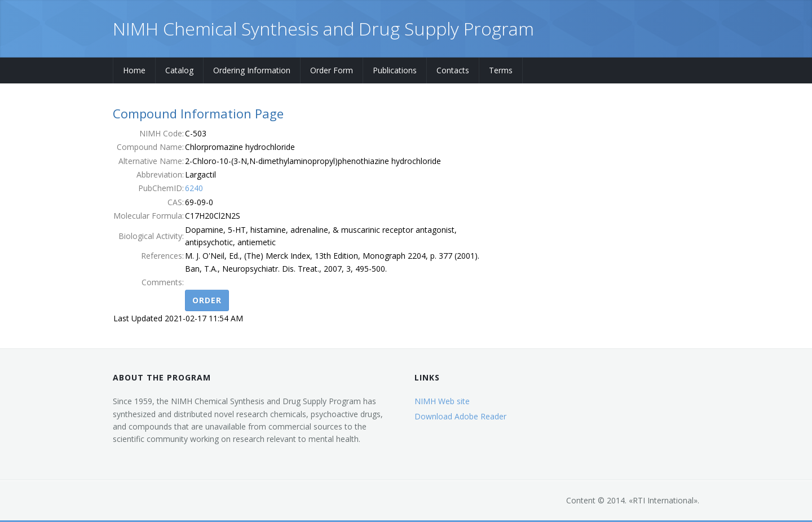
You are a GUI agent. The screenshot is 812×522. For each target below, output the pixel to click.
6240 (194, 188)
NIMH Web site (442, 401)
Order (207, 300)
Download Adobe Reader (460, 416)
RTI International (663, 500)
